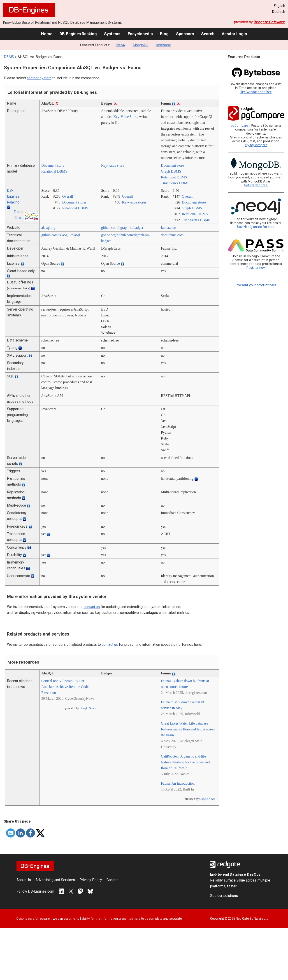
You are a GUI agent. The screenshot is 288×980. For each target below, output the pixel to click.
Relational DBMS (54, 171)
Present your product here (256, 285)
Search (208, 34)
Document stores (74, 202)
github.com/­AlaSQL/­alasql (61, 235)
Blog (164, 34)
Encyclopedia (140, 34)
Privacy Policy (91, 880)
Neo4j (121, 45)
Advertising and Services (55, 880)
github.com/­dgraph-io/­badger (122, 228)
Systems (112, 34)
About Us (24, 880)
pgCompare (239, 126)
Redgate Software (269, 22)
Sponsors (185, 34)
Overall (67, 196)
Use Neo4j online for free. (256, 227)
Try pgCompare (256, 145)
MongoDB (141, 45)
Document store (53, 165)
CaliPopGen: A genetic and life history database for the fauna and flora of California (185, 762)
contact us (92, 607)
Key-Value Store (125, 117)
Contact (113, 880)
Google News (88, 708)
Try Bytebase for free (256, 92)
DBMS (9, 57)
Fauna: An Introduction (178, 783)
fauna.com (168, 228)
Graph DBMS (171, 171)
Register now (256, 268)
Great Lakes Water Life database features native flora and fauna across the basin (188, 729)
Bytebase (163, 45)
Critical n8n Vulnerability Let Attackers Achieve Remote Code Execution (65, 687)
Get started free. (256, 185)
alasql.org (48, 228)
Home (47, 34)
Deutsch (279, 12)
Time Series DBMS (175, 183)
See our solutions (224, 896)
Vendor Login (234, 34)
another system (39, 78)
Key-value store (113, 165)
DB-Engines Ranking (78, 34)
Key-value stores (134, 202)
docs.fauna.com (172, 235)
